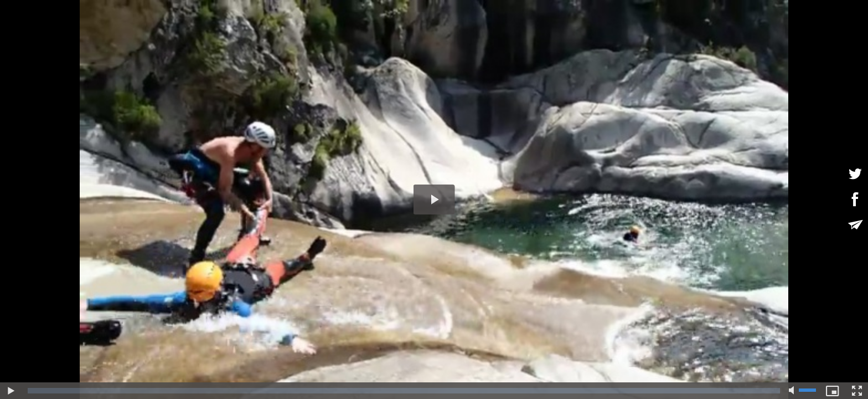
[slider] (404, 391)
